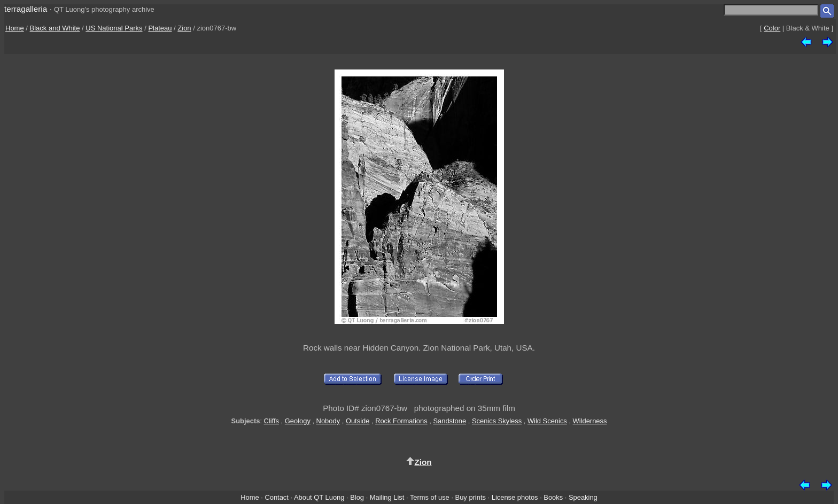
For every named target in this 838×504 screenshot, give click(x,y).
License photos (515, 497)
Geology (298, 421)
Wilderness (590, 421)
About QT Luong (319, 497)
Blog (357, 497)
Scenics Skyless (497, 421)
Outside (358, 421)
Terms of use (430, 497)
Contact (276, 497)
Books (553, 497)
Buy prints (471, 497)
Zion (184, 28)
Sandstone (449, 421)
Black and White (55, 28)
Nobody (328, 421)
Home (15, 28)
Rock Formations (401, 421)
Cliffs (271, 421)
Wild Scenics (547, 421)
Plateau (160, 28)
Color (772, 28)
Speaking (583, 497)
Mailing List (387, 497)
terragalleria (26, 9)
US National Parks (114, 28)
